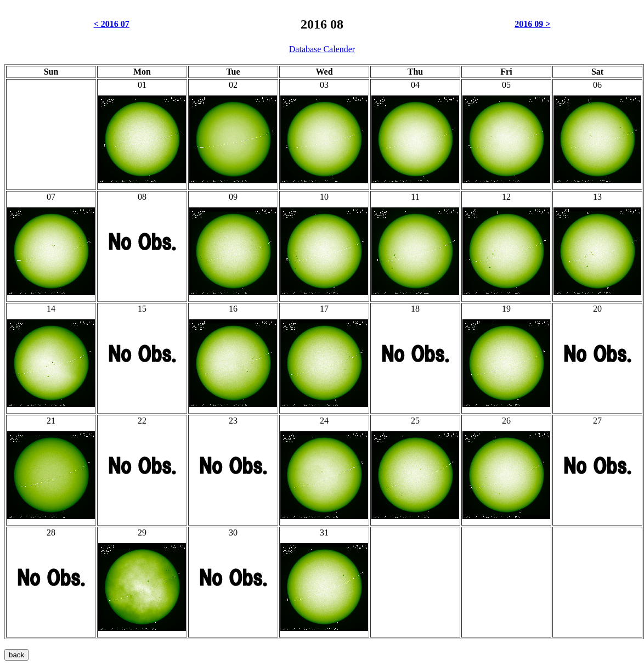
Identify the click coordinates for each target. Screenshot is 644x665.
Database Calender (322, 49)
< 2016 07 (112, 24)
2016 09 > (532, 24)
